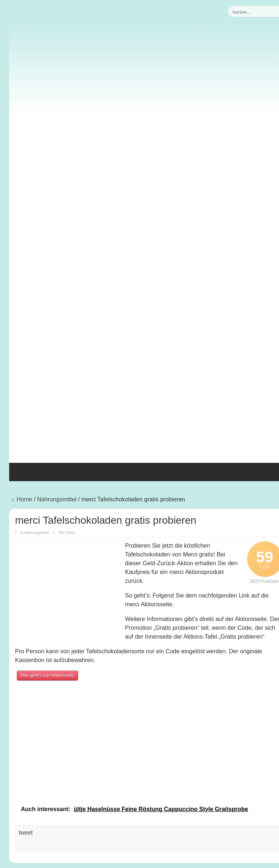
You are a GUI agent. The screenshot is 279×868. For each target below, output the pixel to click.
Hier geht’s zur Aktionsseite (47, 675)
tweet (26, 833)
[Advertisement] (149, 408)
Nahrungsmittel (57, 499)
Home (21, 499)
